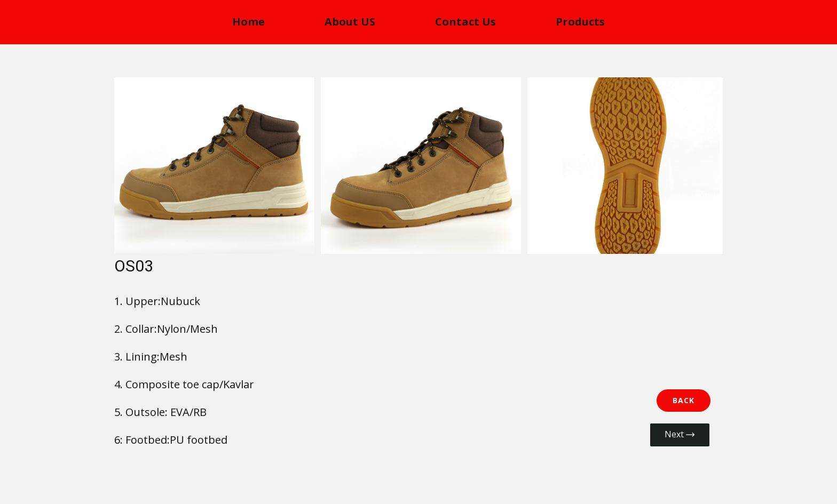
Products (580, 22)
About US (350, 22)
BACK (684, 400)
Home (248, 22)
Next (680, 434)
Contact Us (465, 22)
